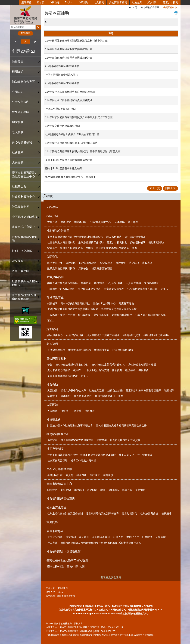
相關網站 (166, 514)
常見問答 (18, 261)
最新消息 (140, 490)
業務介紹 (66, 490)
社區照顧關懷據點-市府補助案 (62, 83)
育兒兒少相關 (55, 537)
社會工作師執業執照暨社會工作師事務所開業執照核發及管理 (81, 455)
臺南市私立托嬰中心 (104, 304)
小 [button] (16, 42)
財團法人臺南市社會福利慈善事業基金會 (70, 426)
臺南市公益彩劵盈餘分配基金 (112, 248)
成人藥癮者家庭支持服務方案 (77, 440)
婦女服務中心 (55, 335)
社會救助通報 (97, 390)
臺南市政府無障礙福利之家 (62, 376)
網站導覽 (26, 2)
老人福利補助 (114, 237)
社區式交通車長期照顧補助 (60, 109)
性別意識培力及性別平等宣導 (102, 514)
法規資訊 (134, 263)
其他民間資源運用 (105, 396)
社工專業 (52, 543)
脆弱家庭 (52, 440)
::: (11, 6)
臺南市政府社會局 (25, 15)
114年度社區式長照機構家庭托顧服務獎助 (69, 100)
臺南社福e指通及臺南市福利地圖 (67, 560)
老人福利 (99, 2)
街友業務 (102, 440)
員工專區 (133, 222)
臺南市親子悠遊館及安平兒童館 (119, 309)
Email (33, 51)
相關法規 (108, 475)
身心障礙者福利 (118, 2)
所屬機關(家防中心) (101, 222)
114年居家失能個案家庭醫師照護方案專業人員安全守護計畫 (79, 117)
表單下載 (127, 490)
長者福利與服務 (56, 350)
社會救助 (137, 2)
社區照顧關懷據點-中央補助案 (62, 66)
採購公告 (83, 269)
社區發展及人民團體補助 (61, 242)
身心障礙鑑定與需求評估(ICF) (108, 365)
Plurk (18, 51)
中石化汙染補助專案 (59, 469)
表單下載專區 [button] (21, 271)
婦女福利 (153, 2)
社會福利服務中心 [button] (23, 197)
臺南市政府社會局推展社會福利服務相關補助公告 (75, 237)
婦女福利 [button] (18, 122)
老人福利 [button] (18, 132)
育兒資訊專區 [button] (21, 112)
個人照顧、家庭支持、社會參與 (104, 370)
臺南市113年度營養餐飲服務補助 (64, 168)
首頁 (135, 7)
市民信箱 (55, 2)
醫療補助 (169, 390)
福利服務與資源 (131, 335)
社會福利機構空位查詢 (25, 239)
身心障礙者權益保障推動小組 (72, 365)
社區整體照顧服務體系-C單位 (62, 75)
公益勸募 (76, 411)
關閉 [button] (50, 196)
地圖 (103, 490)
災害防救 (52, 390)
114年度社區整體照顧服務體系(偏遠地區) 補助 (71, 143)
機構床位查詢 (102, 350)
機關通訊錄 (80, 222)
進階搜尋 (25, 33)
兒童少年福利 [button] (21, 102)
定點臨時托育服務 (122, 315)
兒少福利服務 (115, 283)
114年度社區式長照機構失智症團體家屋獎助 (70, 92)
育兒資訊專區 (55, 297)
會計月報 (121, 263)
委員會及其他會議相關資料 (62, 283)
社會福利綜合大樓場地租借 (25, 283)
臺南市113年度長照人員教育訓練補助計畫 (69, 160)
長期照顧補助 (170, 7)
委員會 (69, 475)
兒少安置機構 (133, 283)
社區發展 (90, 411)
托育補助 (52, 304)
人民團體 (52, 405)
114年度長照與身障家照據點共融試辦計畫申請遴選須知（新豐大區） (84, 151)
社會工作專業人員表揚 (83, 461)
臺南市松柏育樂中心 (59, 484)
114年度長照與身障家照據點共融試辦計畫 (69, 49)
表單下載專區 (55, 531)
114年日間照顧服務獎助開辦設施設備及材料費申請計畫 (76, 41)
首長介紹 (52, 222)
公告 (50, 365)
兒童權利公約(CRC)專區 (61, 289)
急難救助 (52, 396)
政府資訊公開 (55, 263)
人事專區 (120, 222)
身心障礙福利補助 (135, 237)
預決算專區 (106, 263)
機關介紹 (52, 216)
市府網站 (84, 2)
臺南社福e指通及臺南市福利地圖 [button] (24, 297)
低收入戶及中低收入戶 (73, 390)
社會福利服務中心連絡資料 (125, 440)
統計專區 (71, 263)
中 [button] (25, 42)
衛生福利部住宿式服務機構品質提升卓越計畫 (71, 177)
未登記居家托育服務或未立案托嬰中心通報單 (73, 309)
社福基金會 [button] (19, 187)
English (69, 2)
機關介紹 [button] (18, 72)
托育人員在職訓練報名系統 (150, 315)
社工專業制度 (55, 449)
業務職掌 (66, 222)
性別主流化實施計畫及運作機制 (65, 514)
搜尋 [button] (38, 27)
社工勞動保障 (145, 455)
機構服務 (143, 370)
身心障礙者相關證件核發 (142, 365)
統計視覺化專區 (88, 263)
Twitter (23, 51)
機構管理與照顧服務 (80, 350)
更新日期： (52, 588)
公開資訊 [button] (18, 92)
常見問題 (92, 490)
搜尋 (12, 26)
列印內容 (176, 13)
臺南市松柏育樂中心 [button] (25, 227)
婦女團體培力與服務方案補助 (103, 335)
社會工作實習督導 (57, 461)
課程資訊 (79, 490)
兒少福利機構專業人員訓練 (142, 289)
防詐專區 (18, 62)
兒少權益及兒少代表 (89, 289)
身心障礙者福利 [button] (22, 142)
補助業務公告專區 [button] (23, 82)
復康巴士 (78, 370)
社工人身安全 (126, 455)
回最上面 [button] (170, 188)
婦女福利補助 (138, 242)
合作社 (64, 411)
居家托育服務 (126, 304)
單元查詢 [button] (47, 22)
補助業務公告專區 (150, 7)
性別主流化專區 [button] (22, 251)
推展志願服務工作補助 (91, 242)
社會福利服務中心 (58, 434)
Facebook (13, 51)
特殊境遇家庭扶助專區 (156, 335)
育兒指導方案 (101, 315)
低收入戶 (118, 537)
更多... (136, 248)
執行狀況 (95, 475)
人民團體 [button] (18, 163)
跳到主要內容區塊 (2, 2)
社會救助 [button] (18, 152)
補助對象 (81, 475)
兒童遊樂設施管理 (114, 289)
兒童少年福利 (170, 2)
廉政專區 (147, 263)
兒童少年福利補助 (117, 242)
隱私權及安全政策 (111, 577)
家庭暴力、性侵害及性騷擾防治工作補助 (70, 248)
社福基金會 (54, 419)
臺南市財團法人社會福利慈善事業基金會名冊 (121, 426)
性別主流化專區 (56, 507)
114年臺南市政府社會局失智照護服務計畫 (69, 58)
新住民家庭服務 (75, 335)
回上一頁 (155, 188)
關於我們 (52, 490)
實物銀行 (66, 396)
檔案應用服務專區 (102, 269)
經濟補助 (99, 283)
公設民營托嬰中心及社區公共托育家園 (69, 315)
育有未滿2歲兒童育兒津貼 (75, 304)
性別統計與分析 (149, 514)
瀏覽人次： (52, 592)
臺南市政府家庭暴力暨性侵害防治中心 (25, 175)
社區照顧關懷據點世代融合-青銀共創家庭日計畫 (72, 134)
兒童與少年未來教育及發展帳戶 (143, 390)
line (28, 51)
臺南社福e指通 (56, 566)
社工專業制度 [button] (21, 207)
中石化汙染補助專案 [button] (25, 217)
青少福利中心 (152, 283)
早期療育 (86, 283)
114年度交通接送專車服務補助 (63, 126)
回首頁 (40, 2)
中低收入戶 (133, 537)
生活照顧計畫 (55, 475)
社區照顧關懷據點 (123, 350)
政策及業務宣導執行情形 (61, 269)
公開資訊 (52, 257)
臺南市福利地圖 (76, 566)
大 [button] (35, 42)
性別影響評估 (130, 514)
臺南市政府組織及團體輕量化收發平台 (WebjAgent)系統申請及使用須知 (101, 543)
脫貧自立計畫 (115, 390)
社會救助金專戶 (83, 396)
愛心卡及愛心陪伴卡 (59, 370)
